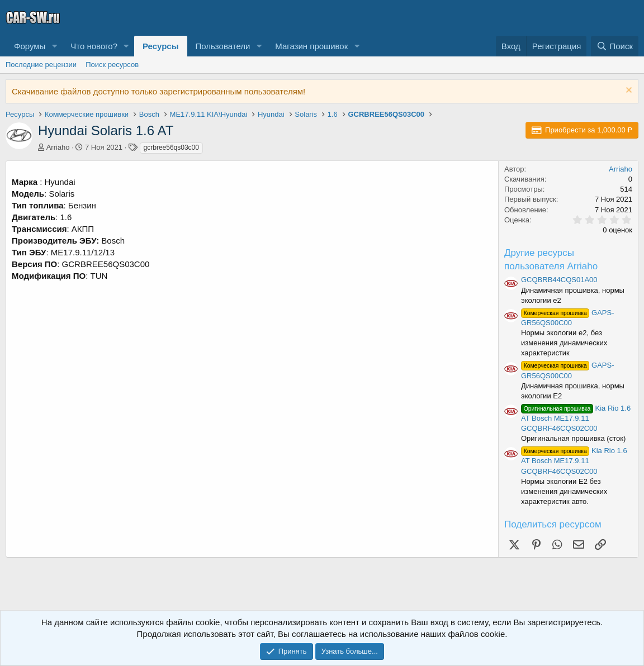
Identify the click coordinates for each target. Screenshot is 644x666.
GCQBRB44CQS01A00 (559, 280)
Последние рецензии (41, 65)
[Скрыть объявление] (628, 91)
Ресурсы (161, 46)
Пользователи (223, 46)
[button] (54, 46)
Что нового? (94, 46)
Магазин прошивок (311, 46)
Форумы (30, 46)
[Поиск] (615, 46)
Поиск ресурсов (112, 65)
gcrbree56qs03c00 (171, 148)
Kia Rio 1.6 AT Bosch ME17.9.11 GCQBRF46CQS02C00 (576, 418)
